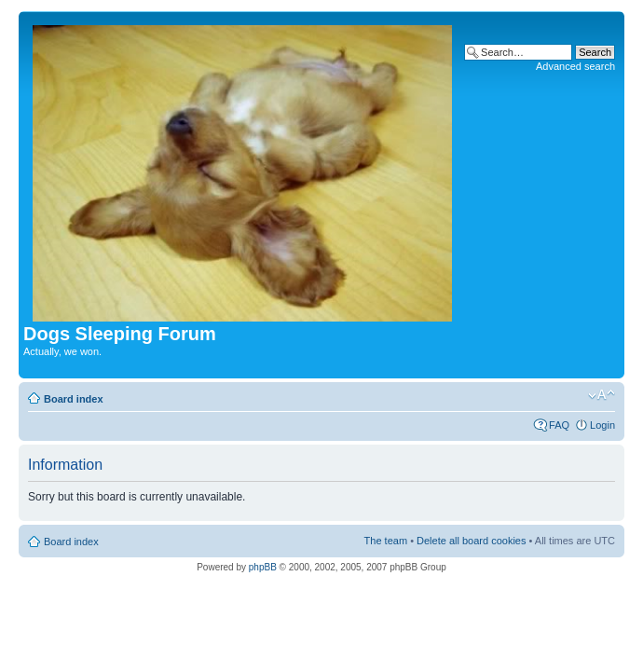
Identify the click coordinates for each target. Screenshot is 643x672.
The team (386, 541)
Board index (74, 399)
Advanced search (575, 66)
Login (602, 425)
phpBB (263, 567)
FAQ (559, 425)
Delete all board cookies (471, 541)
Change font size (602, 395)
